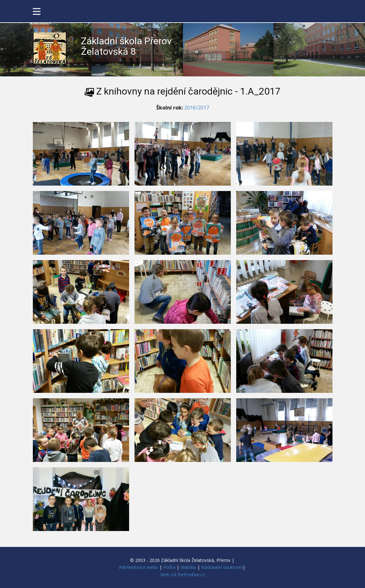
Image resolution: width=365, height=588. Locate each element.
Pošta (169, 567)
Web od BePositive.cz (183, 574)
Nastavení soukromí (222, 567)
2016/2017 (197, 108)
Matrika (188, 567)
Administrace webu (139, 567)
